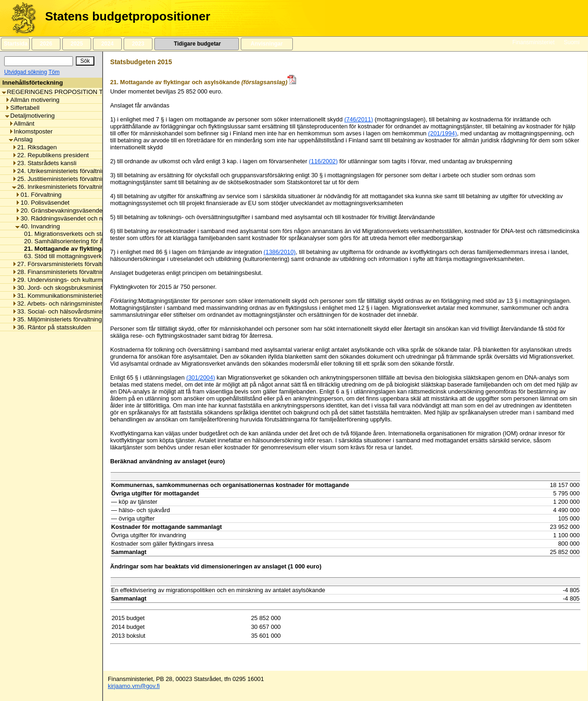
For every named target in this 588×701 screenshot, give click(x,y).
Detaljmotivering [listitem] (30, 116)
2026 (46, 44)
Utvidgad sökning (26, 72)
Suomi (572, 42)
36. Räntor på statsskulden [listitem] (52, 327)
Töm (54, 72)
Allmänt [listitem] (22, 124)
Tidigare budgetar (196, 44)
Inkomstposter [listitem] (31, 131)
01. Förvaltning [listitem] (38, 195)
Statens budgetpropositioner (128, 16)
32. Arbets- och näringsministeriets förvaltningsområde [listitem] (89, 304)
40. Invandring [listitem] (37, 226)
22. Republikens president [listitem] (50, 155)
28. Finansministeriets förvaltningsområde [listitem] (72, 272)
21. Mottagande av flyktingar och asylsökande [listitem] (89, 249)
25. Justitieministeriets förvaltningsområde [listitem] (72, 179)
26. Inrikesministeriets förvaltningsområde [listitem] (72, 187)
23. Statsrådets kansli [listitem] (44, 163)
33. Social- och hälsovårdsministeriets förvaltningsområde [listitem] (94, 311)
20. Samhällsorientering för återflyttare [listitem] (74, 241)
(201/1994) (443, 133)
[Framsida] (20, 18)
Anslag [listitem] (21, 139)
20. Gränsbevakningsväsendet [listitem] (60, 210)
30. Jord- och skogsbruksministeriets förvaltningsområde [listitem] (92, 288)
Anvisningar (267, 44)
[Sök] (39, 61)
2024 (107, 44)
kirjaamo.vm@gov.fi (134, 686)
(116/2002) (324, 161)
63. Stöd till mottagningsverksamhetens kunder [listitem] (86, 256)
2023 (138, 44)
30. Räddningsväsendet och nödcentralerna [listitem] (78, 218)
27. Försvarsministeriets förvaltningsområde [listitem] (75, 264)
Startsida (15, 44)
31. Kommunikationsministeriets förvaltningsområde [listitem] (86, 296)
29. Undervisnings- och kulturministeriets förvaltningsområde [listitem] (98, 280)
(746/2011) (359, 119)
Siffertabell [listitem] (22, 108)
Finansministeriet (533, 42)
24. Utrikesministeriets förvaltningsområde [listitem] (72, 171)
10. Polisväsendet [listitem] (42, 203)
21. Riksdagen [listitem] (34, 147)
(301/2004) (201, 377)
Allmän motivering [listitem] (32, 100)
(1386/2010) (280, 252)
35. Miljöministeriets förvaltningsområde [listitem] (69, 319)
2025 (77, 44)
